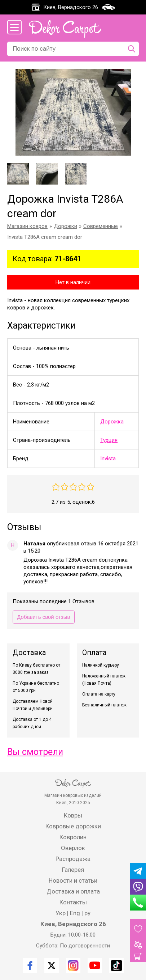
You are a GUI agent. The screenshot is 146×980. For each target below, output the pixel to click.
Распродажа (73, 859)
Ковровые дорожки (73, 826)
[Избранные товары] (138, 929)
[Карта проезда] (109, 7)
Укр (61, 913)
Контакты (73, 902)
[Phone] (138, 903)
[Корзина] (138, 956)
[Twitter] (52, 966)
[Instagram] (73, 966)
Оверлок (73, 848)
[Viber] (138, 887)
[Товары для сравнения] (138, 945)
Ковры (73, 815)
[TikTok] (116, 966)
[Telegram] (138, 871)
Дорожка (112, 422)
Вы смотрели (35, 752)
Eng (75, 913)
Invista (108, 459)
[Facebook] (30, 966)
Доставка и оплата (73, 891)
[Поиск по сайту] (132, 49)
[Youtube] (95, 966)
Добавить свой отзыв (43, 617)
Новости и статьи (73, 880)
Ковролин (73, 837)
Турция (109, 440)
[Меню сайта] (14, 27)
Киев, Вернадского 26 (71, 7)
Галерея (73, 870)
